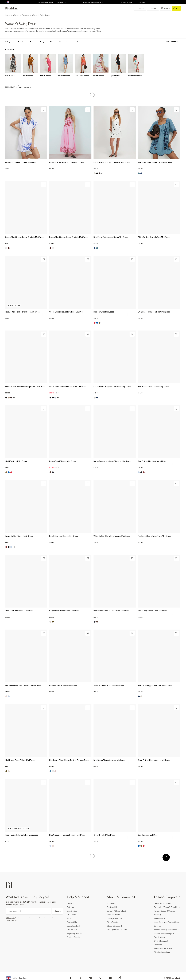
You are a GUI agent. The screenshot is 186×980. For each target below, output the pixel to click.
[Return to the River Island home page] (14, 8)
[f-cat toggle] (10, 42)
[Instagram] (90, 978)
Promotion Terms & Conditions (167, 907)
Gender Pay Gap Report (164, 934)
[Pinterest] (100, 978)
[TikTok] (120, 978)
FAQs (69, 918)
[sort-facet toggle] (173, 42)
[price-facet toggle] (80, 42)
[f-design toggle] (43, 42)
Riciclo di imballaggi (162, 952)
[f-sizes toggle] (53, 42)
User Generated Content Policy (167, 922)
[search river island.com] (140, 8)
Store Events (112, 922)
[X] (80, 978)
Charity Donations (115, 918)
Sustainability (113, 907)
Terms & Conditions (162, 903)
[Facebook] (71, 978)
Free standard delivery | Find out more (53, 2)
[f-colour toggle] (33, 42)
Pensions (158, 945)
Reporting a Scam (74, 934)
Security (158, 915)
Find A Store (72, 930)
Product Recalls (74, 937)
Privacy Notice (11, 920)
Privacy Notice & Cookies (165, 911)
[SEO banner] (57, 30)
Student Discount (114, 926)
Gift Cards (71, 915)
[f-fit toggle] (61, 42)
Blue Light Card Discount (117, 930)
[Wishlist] (44, 110)
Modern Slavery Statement (165, 930)
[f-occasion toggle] (22, 42)
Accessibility (159, 918)
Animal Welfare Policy (163, 949)
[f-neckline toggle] (70, 42)
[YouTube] (110, 978)
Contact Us (72, 922)
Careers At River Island (116, 911)
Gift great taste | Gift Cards (93, 2)
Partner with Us (113, 915)
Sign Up (57, 911)
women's (48, 28)
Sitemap (158, 926)
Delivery (70, 903)
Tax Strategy (160, 937)
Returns (70, 907)
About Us (111, 903)
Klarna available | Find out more (133, 2)
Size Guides (72, 911)
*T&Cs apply (10, 918)
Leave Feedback (74, 926)
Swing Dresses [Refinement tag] (25, 87)
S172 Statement (161, 941)
